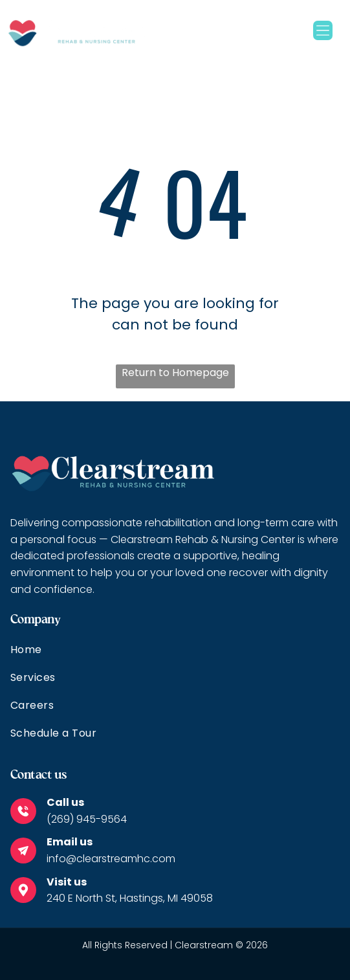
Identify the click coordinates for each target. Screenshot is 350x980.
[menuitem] (175, 655)
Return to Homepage (175, 373)
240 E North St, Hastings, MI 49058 (130, 898)
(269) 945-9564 (87, 819)
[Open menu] (323, 30)
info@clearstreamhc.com (111, 859)
